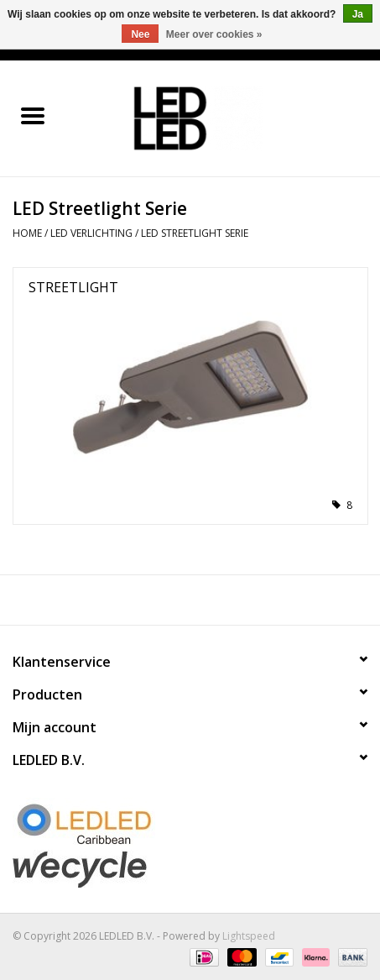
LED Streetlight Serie (195, 233)
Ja (358, 14)
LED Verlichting (91, 233)
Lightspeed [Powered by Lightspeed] (249, 936)
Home (27, 233)
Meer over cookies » (214, 34)
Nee (140, 34)
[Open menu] (33, 115)
